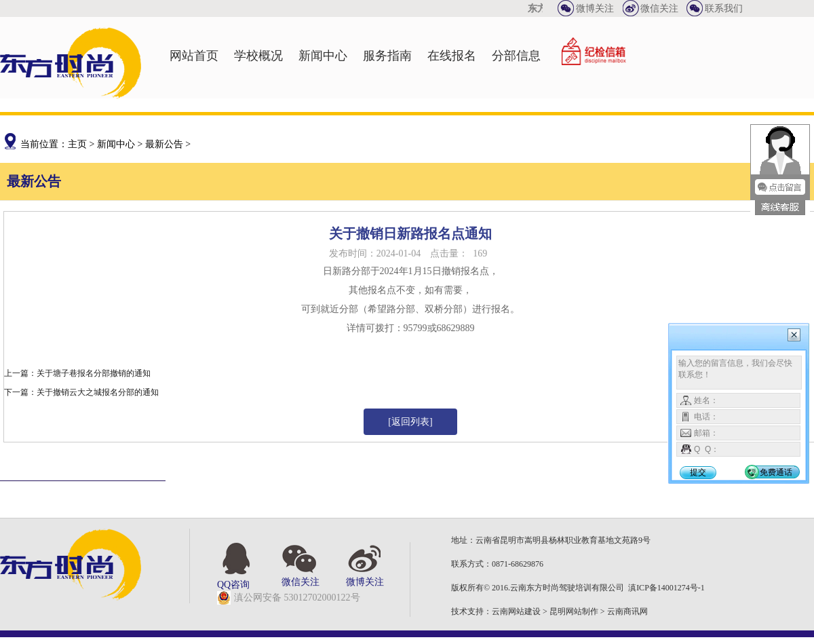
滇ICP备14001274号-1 (666, 588)
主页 (77, 144)
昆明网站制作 (574, 611)
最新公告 (164, 144)
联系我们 (724, 8)
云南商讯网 (627, 611)
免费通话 (776, 472)
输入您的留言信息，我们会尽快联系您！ (739, 373)
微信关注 (659, 8)
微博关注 (595, 8)
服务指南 (387, 56)
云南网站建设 (516, 611)
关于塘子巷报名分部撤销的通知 (94, 373)
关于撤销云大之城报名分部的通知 (98, 392)
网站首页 (194, 56)
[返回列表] (410, 422)
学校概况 (258, 56)
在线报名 (452, 56)
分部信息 (516, 56)
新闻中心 (323, 56)
